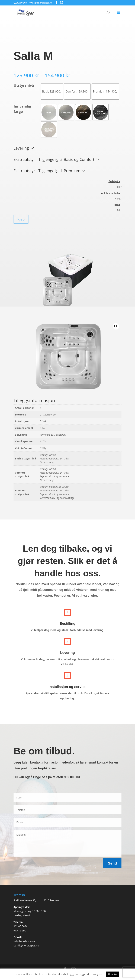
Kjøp (21, 219)
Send (112, 863)
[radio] (52, 91)
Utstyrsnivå (24, 85)
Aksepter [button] (112, 974)
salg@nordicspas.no (25, 941)
